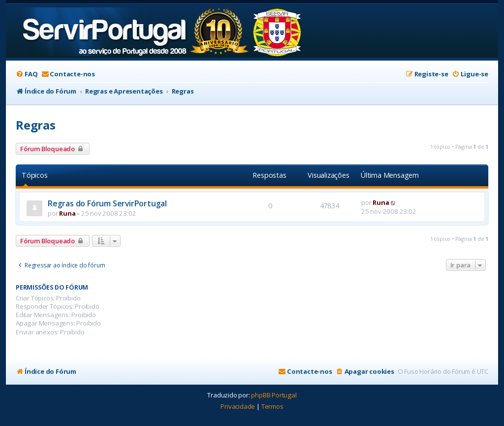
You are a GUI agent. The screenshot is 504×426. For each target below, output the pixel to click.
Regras (36, 125)
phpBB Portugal (274, 395)
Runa (67, 213)
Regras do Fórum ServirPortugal (107, 203)
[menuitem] (27, 74)
